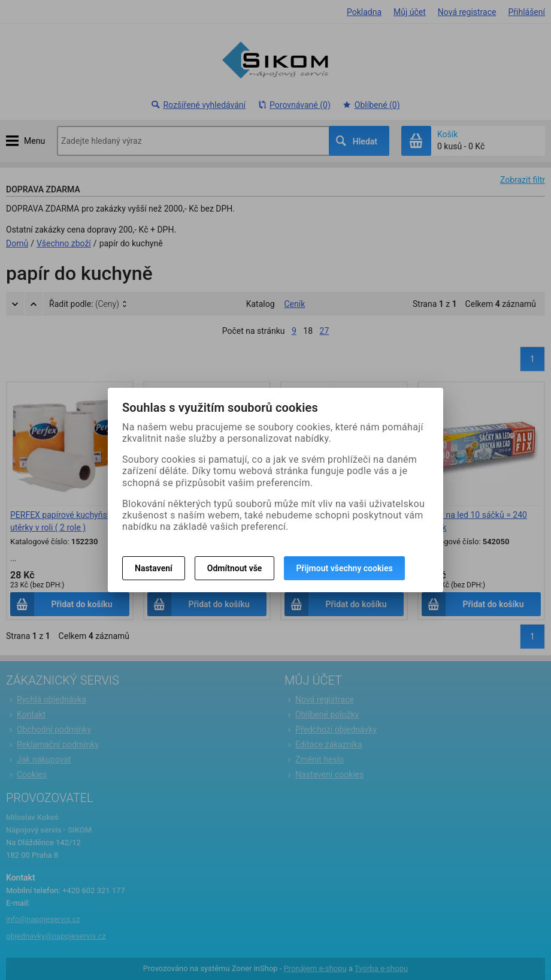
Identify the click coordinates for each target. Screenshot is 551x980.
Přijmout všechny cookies (344, 568)
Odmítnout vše (235, 568)
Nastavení (154, 568)
